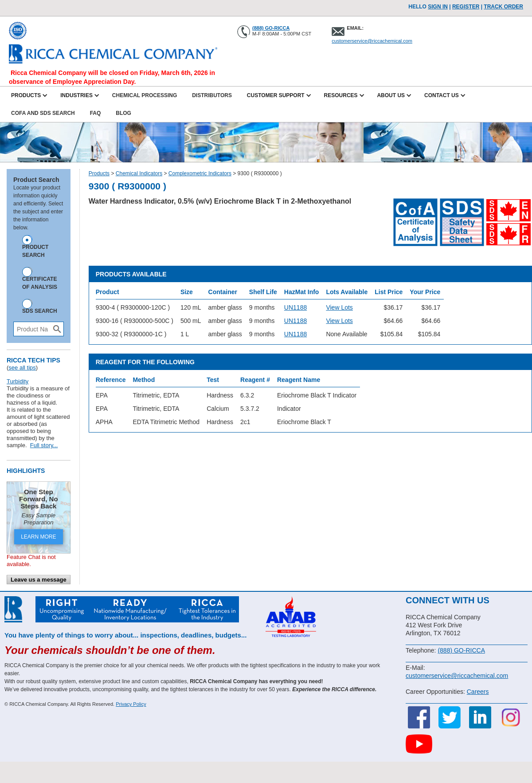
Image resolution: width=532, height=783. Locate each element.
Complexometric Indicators (200, 173)
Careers (478, 692)
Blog (123, 113)
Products (99, 173)
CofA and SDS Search (43, 113)
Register (466, 7)
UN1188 (295, 307)
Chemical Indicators (139, 173)
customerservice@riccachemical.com (372, 41)
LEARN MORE (38, 537)
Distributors (212, 95)
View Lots (339, 307)
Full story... (44, 445)
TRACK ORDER (503, 7)
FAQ (96, 113)
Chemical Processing (145, 95)
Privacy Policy (131, 704)
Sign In (438, 7)
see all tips (22, 368)
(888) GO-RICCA (271, 28)
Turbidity (18, 381)
